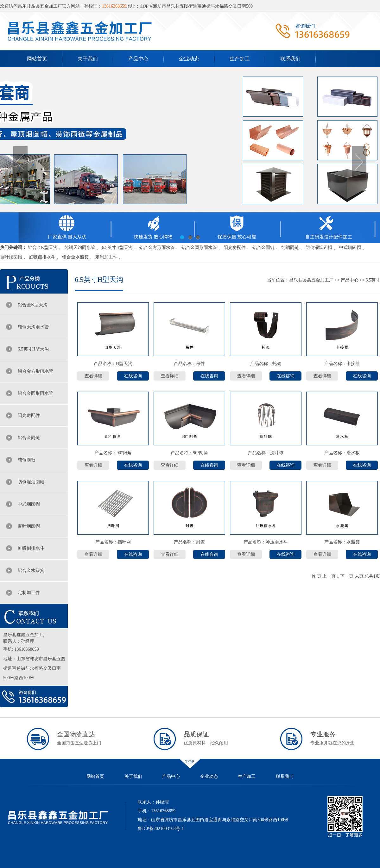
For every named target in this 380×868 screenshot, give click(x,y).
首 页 (316, 576)
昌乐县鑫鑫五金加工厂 (311, 280)
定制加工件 (106, 257)
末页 (359, 576)
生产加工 (240, 59)
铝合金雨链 (263, 248)
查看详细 (93, 376)
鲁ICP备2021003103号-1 (161, 829)
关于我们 (88, 59)
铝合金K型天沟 (43, 248)
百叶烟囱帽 (11, 257)
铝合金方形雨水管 (157, 248)
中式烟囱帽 (350, 248)
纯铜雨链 (290, 248)
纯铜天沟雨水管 (80, 248)
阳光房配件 (235, 248)
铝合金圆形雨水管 (199, 248)
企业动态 (189, 59)
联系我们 (290, 59)
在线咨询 (133, 376)
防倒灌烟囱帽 (319, 248)
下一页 (347, 576)
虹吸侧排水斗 (42, 257)
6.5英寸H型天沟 (117, 248)
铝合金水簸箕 (75, 257)
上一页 (329, 576)
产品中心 (138, 59)
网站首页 (37, 59)
